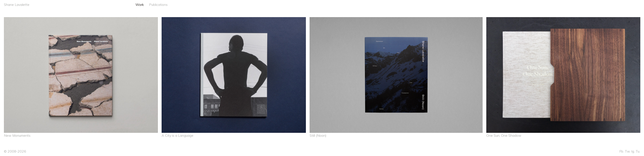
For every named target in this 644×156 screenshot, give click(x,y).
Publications (158, 5)
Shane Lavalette (17, 5)
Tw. (628, 151)
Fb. (622, 151)
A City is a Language (177, 135)
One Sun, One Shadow (504, 135)
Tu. (638, 151)
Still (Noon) (318, 135)
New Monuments (17, 135)
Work (140, 5)
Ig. (633, 151)
